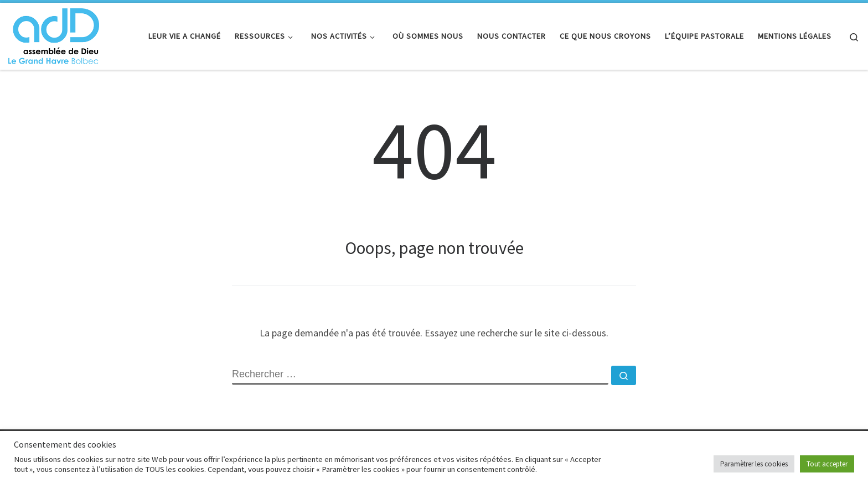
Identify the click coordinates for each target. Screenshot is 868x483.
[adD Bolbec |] (54, 34)
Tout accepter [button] (827, 464)
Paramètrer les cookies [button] (754, 464)
